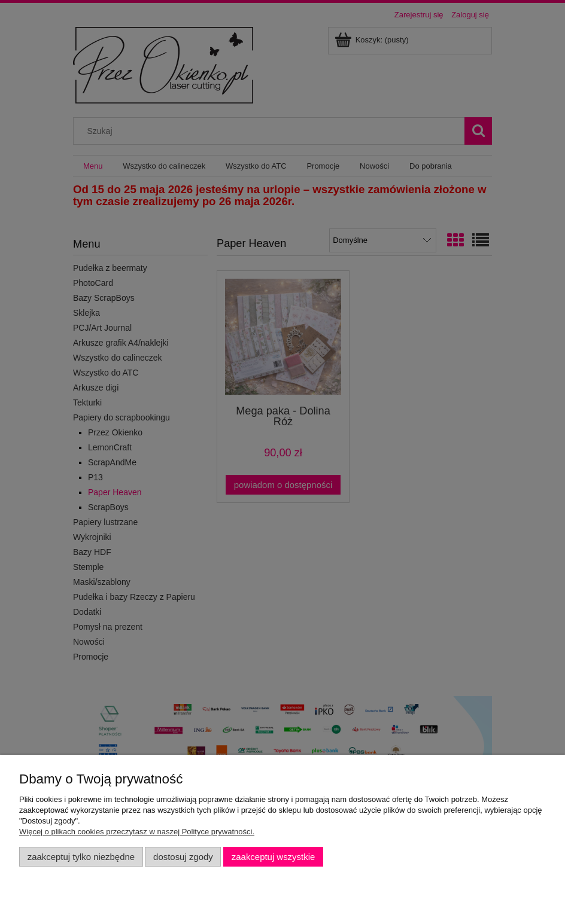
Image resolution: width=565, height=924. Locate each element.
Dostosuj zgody (183, 857)
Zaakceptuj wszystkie (273, 857)
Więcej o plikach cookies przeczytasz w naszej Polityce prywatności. (137, 832)
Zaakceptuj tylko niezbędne (81, 857)
